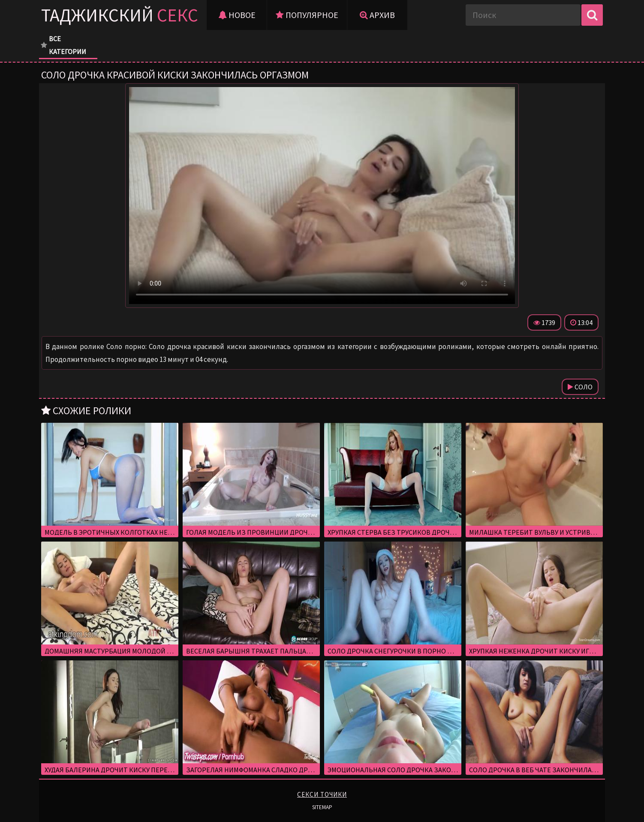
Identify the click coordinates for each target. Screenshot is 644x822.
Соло (580, 387)
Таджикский (120, 15)
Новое (237, 15)
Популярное (307, 15)
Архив (377, 15)
